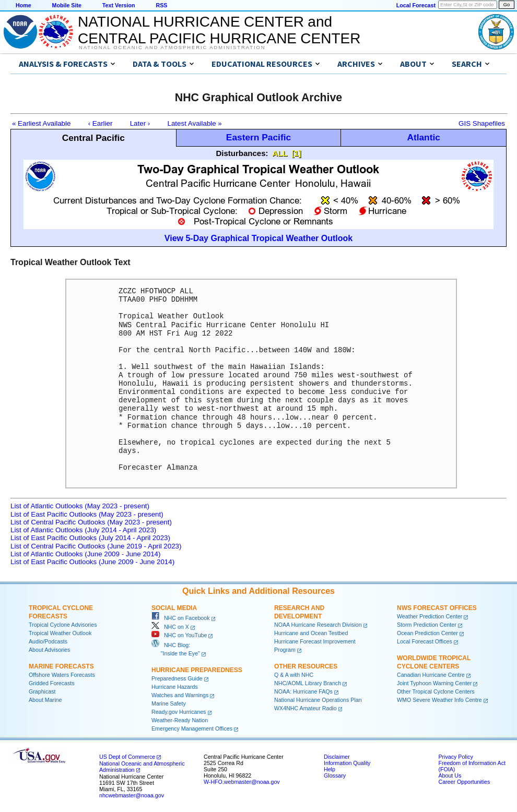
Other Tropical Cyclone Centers (436, 691)
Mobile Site (67, 5)
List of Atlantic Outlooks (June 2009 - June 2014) (85, 554)
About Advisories (49, 650)
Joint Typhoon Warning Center (434, 683)
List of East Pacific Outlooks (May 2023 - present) (87, 514)
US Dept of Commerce (127, 757)
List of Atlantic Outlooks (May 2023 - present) (80, 506)
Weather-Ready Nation (180, 720)
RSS (161, 5)
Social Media (174, 608)
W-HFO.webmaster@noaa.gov (242, 782)
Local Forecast (416, 5)
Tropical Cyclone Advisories (63, 625)
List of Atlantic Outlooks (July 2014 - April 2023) (83, 530)
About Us (450, 775)
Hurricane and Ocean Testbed (311, 633)
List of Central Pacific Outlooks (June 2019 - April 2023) (96, 546)
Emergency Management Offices (192, 729)
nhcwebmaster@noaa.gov (132, 795)
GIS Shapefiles (482, 123)
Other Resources (306, 666)
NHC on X (170, 627)
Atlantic (424, 137)
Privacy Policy (455, 757)
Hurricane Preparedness (197, 670)
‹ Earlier (101, 123)
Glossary (335, 775)
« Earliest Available (41, 123)
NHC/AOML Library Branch (308, 683)
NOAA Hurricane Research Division (318, 625)
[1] (296, 153)
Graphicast (42, 691)
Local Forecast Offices (425, 641)
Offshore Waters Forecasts (62, 675)
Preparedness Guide (177, 678)
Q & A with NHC (294, 675)
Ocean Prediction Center (427, 633)
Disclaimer (337, 757)
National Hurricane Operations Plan (318, 700)
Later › (140, 123)
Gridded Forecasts (52, 683)
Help (330, 769)
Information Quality (347, 763)
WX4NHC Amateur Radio (305, 708)
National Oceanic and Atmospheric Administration (172, 47)
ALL (280, 153)
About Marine (45, 700)
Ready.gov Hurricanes (179, 712)
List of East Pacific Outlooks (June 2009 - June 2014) (92, 562)
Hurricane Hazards (175, 687)
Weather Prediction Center (430, 616)
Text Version (119, 5)
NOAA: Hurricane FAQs (303, 691)
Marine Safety (169, 703)
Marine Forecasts (61, 666)
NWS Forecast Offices (437, 608)
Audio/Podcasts (48, 641)
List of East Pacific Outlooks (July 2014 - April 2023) (90, 538)
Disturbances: (242, 153)
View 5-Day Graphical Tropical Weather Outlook (258, 238)
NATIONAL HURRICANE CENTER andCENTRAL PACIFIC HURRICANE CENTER (219, 30)
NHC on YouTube (179, 635)
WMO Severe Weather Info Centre (439, 700)
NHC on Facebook (181, 618)
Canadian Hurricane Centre (431, 675)
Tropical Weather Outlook (60, 633)
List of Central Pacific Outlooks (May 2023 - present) (91, 522)
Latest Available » (195, 123)
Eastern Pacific (258, 137)
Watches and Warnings (180, 695)
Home (23, 5)
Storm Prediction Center (427, 625)
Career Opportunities (464, 782)
